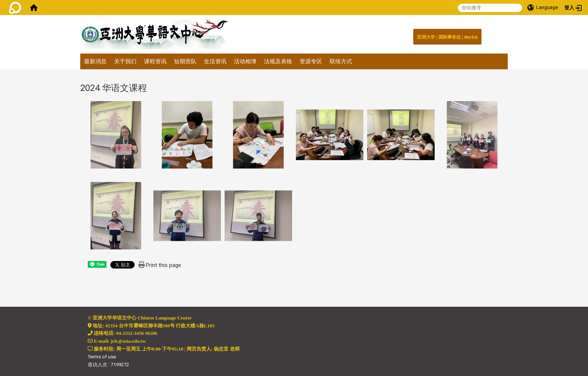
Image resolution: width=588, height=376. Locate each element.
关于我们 (125, 61)
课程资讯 (155, 61)
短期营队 (185, 61)
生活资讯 (215, 61)
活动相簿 (245, 61)
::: (474, 35)
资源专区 (311, 61)
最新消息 (95, 61)
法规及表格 (278, 61)
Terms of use (102, 357)
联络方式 (341, 61)
